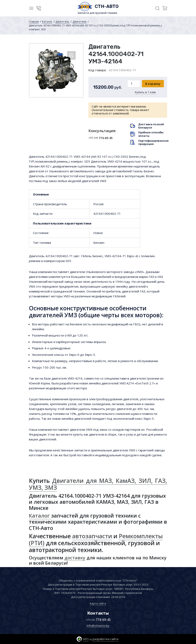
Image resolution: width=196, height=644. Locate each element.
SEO (86, 639)
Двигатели (79, 22)
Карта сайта (98, 603)
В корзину (153, 84)
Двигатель (62, 22)
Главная (34, 22)
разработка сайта (105, 639)
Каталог (47, 22)
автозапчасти (92, 536)
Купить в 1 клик (145, 92)
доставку (75, 558)
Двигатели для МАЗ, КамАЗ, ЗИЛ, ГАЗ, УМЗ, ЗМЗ (98, 484)
